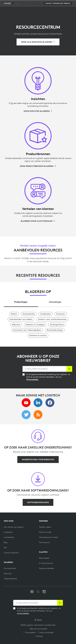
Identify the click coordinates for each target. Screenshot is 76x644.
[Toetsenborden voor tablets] (21, 319)
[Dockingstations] (57, 325)
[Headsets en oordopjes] (35, 325)
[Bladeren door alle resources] (38, 42)
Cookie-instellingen (46, 632)
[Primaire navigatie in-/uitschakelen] (73, 3)
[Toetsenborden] (29, 314)
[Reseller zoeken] (45, 527)
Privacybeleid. (32, 379)
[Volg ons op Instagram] (44, 592)
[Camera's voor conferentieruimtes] (52, 319)
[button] (9, 10)
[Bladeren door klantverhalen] (38, 221)
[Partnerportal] (44, 542)
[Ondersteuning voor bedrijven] (38, 460)
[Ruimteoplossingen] (55, 330)
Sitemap (39, 636)
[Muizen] (14, 314)
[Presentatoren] (61, 314)
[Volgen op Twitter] (38, 592)
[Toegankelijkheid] (10, 579)
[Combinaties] (46, 314)
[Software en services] (38, 335)
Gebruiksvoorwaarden (39, 629)
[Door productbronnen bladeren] (38, 166)
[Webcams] (16, 325)
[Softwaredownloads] (38, 502)
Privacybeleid (30, 632)
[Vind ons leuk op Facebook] (32, 592)
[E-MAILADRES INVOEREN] (44, 369)
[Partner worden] (45, 532)
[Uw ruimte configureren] (30, 10)
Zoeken (58, 3)
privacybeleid (23, 613)
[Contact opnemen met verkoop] (58, 10)
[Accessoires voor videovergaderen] (27, 330)
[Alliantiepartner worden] (49, 537)
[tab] (21, 301)
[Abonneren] (69, 369)
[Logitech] (17, 3)
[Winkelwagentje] (66, 3)
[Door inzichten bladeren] (38, 111)
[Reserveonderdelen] (47, 568)
